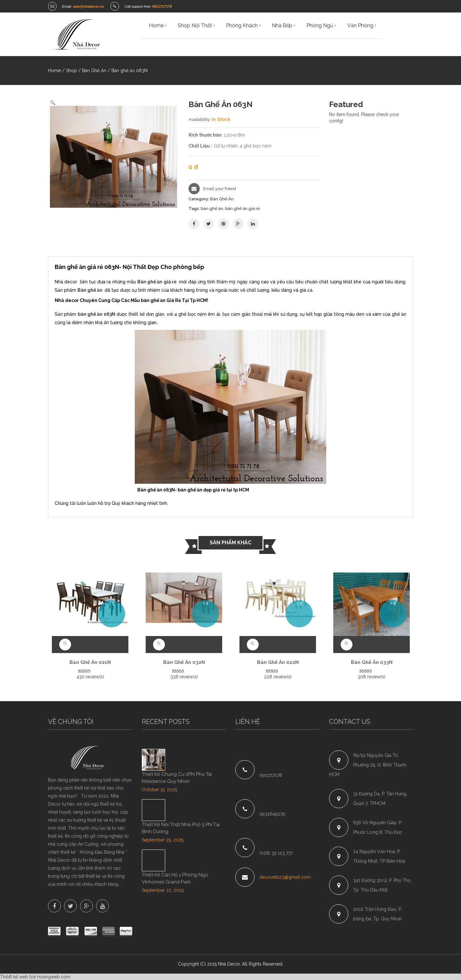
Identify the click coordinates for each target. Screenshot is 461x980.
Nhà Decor (229, 964)
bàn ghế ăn (212, 209)
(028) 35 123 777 (276, 853)
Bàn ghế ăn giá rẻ (157, 282)
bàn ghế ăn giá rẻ (243, 209)
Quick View (65, 645)
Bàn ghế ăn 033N (372, 662)
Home (54, 71)
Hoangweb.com (54, 977)
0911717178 (271, 775)
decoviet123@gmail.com (285, 877)
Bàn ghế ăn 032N (184, 662)
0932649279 (272, 814)
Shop (71, 71)
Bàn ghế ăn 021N (90, 662)
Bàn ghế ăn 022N (278, 662)
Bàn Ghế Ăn (94, 71)
